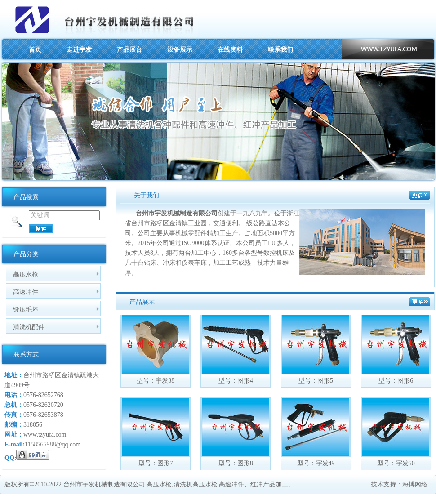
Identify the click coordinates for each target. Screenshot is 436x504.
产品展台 (129, 49)
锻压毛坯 (26, 309)
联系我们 (280, 49)
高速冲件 (26, 292)
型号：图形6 (396, 381)
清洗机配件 (29, 327)
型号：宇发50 (396, 463)
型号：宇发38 (156, 381)
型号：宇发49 (316, 463)
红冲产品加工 (269, 484)
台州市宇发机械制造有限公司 (104, 484)
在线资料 (230, 49)
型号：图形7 (156, 463)
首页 (35, 49)
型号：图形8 (236, 463)
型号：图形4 (236, 381)
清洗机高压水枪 (196, 484)
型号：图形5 (316, 381)
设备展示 (180, 49)
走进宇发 (79, 49)
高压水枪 (26, 274)
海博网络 (415, 484)
